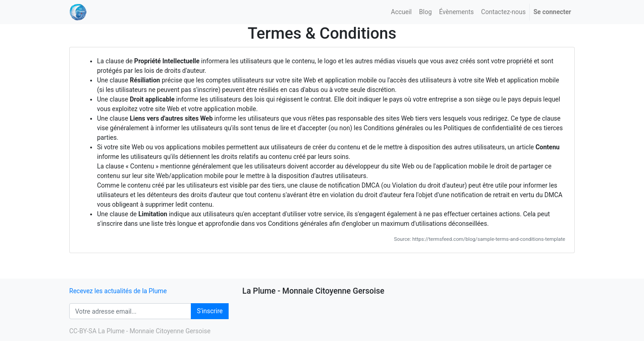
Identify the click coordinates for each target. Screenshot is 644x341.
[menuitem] (401, 12)
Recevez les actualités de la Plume (118, 291)
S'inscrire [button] (210, 311)
